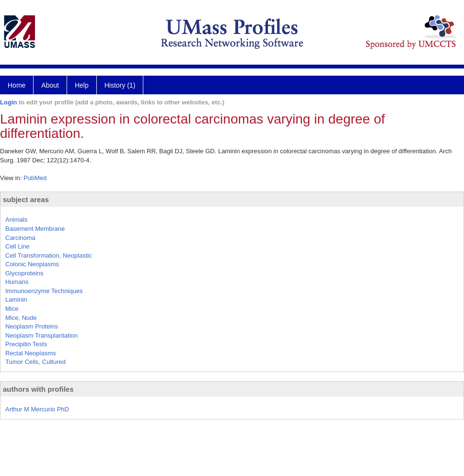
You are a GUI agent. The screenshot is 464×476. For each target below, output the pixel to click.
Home (17, 85)
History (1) (120, 85)
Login (8, 102)
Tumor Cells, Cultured (35, 362)
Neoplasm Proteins (32, 326)
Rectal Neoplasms (31, 353)
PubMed (35, 178)
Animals (16, 220)
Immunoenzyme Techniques (44, 291)
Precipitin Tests (26, 344)
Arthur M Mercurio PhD (37, 409)
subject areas (26, 199)
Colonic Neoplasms (32, 264)
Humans (17, 282)
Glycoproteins (24, 273)
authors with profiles (38, 389)
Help (82, 85)
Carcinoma (20, 238)
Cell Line (17, 246)
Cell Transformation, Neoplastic (49, 255)
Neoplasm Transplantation (41, 335)
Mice (12, 309)
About (50, 85)
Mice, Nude (21, 318)
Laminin (16, 300)
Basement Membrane (35, 229)
